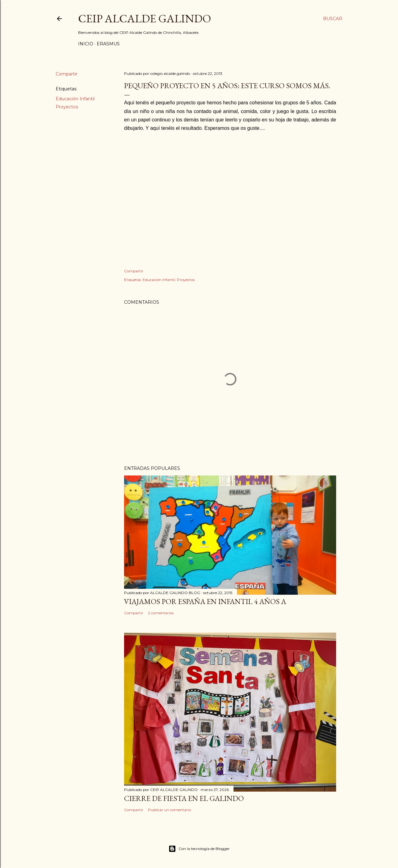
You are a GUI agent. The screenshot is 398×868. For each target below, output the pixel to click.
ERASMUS (108, 44)
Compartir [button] (67, 74)
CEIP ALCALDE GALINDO (145, 18)
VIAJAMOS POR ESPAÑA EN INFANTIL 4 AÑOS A (205, 601)
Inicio (86, 44)
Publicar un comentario (169, 810)
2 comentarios (161, 613)
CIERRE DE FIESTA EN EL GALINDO (184, 798)
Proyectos (67, 107)
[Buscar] (333, 19)
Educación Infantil (75, 99)
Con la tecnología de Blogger (199, 849)
